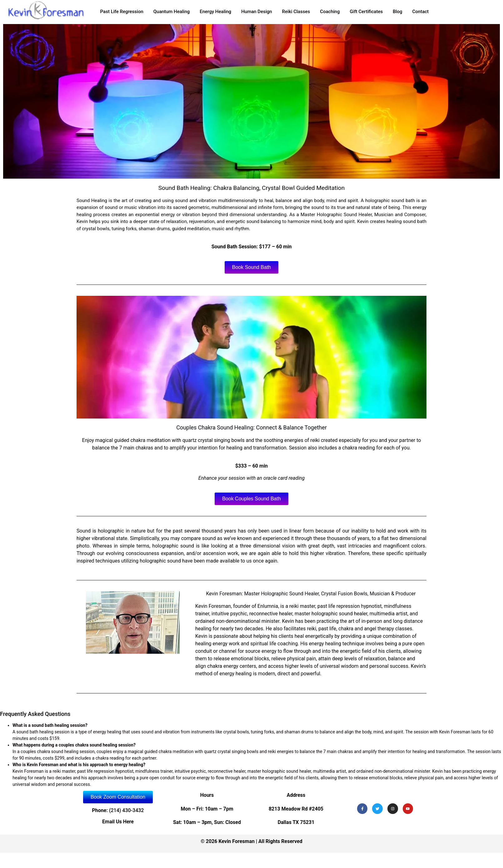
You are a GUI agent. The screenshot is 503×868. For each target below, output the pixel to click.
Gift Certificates (366, 12)
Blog (397, 12)
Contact (421, 12)
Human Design (256, 12)
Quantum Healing (172, 12)
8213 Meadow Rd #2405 (296, 809)
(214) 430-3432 (126, 810)
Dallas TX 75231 (296, 822)
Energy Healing (215, 12)
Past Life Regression (122, 12)
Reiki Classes (296, 12)
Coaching (330, 12)
